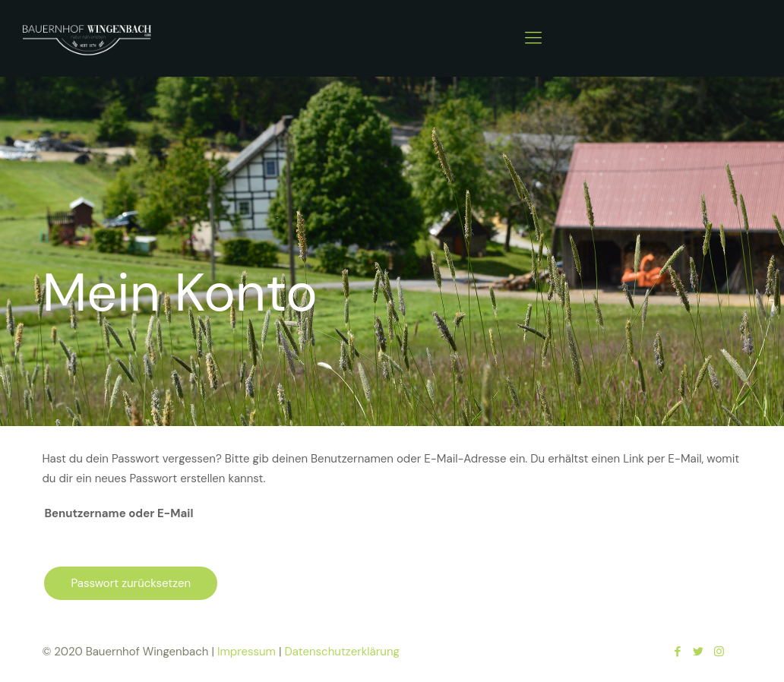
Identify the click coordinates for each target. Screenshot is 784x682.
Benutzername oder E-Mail (119, 513)
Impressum (247, 652)
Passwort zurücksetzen (131, 583)
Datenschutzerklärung (341, 652)
